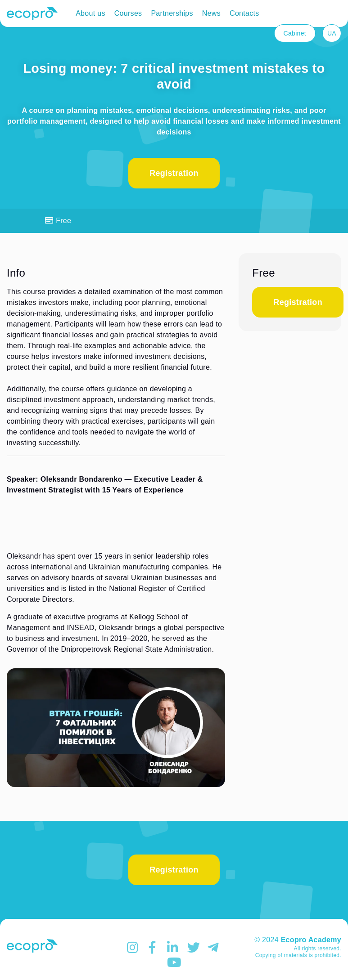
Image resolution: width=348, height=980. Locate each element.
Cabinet (295, 33)
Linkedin (174, 948)
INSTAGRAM (134, 948)
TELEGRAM (214, 948)
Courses (128, 13)
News (211, 13)
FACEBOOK (154, 948)
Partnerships (172, 13)
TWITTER (194, 948)
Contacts (244, 13)
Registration (174, 173)
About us (90, 13)
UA (332, 33)
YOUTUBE (174, 962)
